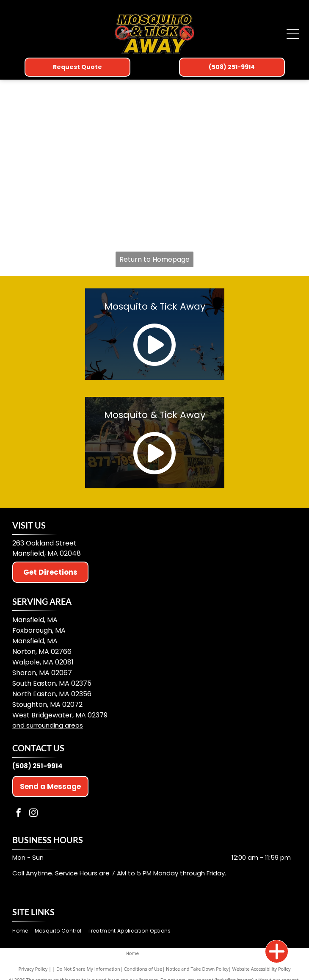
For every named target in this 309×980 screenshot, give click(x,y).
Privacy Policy (33, 969)
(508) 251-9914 (37, 766)
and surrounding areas (48, 725)
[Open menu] (293, 34)
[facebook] (19, 814)
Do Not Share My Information (88, 969)
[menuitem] (23, 931)
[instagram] (33, 814)
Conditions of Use (143, 969)
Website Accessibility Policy (262, 969)
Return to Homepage (154, 259)
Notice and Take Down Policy (197, 969)
